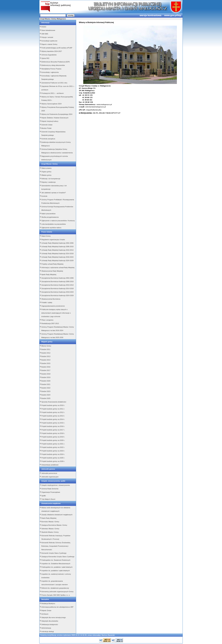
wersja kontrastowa (151, 15)
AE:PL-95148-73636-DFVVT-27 (107, 113)
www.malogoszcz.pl (104, 104)
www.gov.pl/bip (173, 15)
